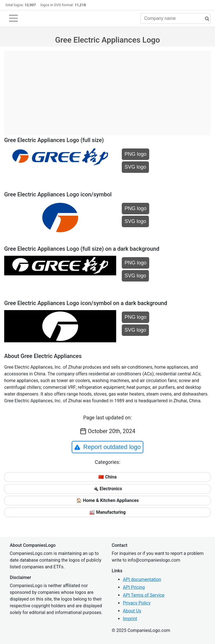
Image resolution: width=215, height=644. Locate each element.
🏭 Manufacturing (107, 512)
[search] (205, 19)
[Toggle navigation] (13, 18)
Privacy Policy (137, 603)
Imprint (130, 619)
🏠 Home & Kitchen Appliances (107, 500)
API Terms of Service (144, 595)
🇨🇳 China (107, 477)
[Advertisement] (107, 90)
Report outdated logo (107, 447)
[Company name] (176, 18)
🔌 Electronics (107, 489)
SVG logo (135, 167)
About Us (132, 611)
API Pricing (134, 587)
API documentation (142, 579)
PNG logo (135, 154)
